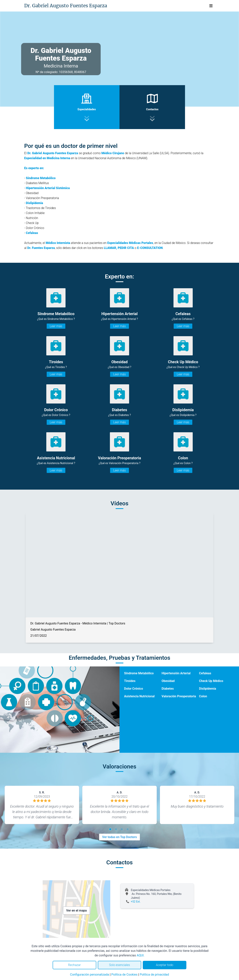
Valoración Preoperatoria (179, 696)
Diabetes (168, 689)
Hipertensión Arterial (176, 673)
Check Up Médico (211, 681)
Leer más (56, 326)
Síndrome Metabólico (139, 673)
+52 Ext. (136, 902)
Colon (203, 696)
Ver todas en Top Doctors (119, 837)
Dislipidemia (208, 689)
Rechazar (74, 965)
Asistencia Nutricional (139, 696)
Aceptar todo (165, 965)
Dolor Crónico (134, 689)
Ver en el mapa (77, 910)
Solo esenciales (120, 965)
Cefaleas (205, 673)
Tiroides (130, 681)
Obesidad (168, 681)
